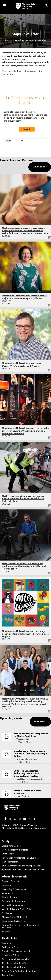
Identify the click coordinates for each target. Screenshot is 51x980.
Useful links (10, 939)
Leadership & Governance (14, 890)
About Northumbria (15, 877)
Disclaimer (7, 913)
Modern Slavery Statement (15, 917)
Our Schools (8, 854)
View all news (40, 167)
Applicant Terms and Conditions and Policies (23, 870)
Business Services (10, 881)
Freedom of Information (13, 901)
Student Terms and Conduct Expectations (22, 866)
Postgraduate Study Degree (15, 850)
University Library (10, 862)
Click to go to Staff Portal (14, 967)
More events (40, 722)
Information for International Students (20, 858)
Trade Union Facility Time (14, 921)
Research (6, 886)
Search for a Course (11, 846)
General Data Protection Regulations (19, 971)
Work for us (8, 893)
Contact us (7, 943)
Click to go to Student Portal (16, 963)
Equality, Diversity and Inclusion (17, 951)
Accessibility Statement (13, 905)
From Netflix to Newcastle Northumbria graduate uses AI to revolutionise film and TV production (24, 566)
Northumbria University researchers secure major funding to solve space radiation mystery (24, 298)
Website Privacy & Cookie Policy (17, 909)
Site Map (6, 932)
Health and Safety (10, 955)
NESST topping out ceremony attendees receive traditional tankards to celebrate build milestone (23, 499)
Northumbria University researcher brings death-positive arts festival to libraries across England (25, 634)
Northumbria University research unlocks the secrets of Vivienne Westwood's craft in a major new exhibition (25, 431)
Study (6, 841)
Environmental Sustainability (16, 959)
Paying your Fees (10, 947)
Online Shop (8, 975)
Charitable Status (10, 897)
